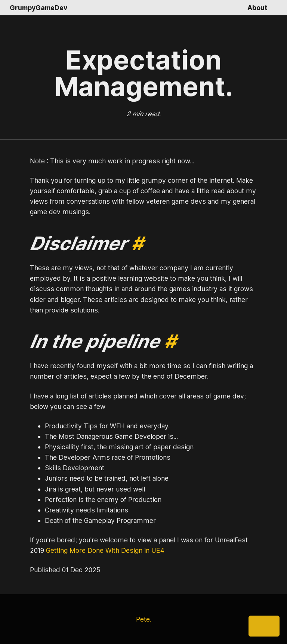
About (257, 8)
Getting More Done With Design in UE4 (105, 550)
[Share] (264, 626)
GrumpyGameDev (38, 8)
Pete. (144, 619)
